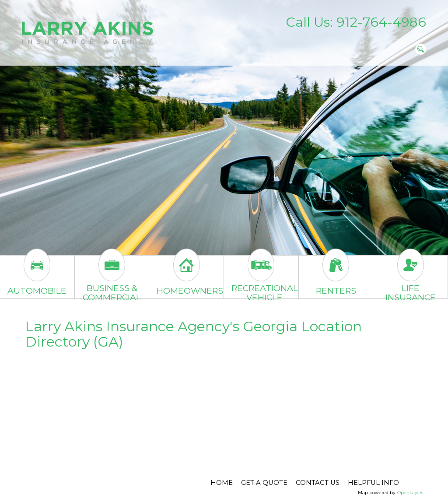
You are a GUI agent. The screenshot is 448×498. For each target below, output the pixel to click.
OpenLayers (410, 493)
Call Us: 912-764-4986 (356, 22)
